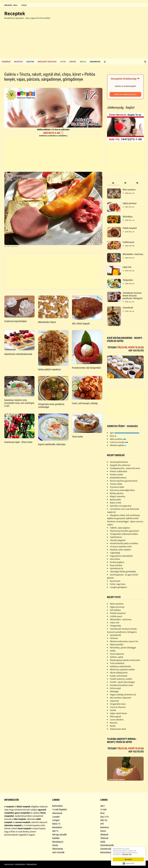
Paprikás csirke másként (120, 550)
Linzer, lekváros (117, 720)
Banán (113, 726)
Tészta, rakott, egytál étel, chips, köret (50, 74)
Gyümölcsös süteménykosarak (18, 354)
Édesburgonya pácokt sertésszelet (125, 660)
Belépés (24, 5)
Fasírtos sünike (116, 474)
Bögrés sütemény (118, 496)
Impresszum (9, 864)
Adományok (95, 62)
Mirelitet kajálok (118, 445)
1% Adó (103, 810)
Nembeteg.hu (58, 842)
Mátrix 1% (56, 824)
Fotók (63, 62)
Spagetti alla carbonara (120, 465)
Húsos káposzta (117, 654)
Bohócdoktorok (107, 852)
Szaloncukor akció (118, 729)
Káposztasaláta (117, 644)
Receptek (15, 13)
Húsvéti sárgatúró (118, 540)
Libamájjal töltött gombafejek (123, 571)
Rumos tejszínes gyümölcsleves (124, 481)
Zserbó (113, 710)
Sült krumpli (115, 688)
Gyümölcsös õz (117, 568)
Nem (113, 436)
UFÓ (102, 824)
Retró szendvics (129, 190)
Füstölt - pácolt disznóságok (122, 682)
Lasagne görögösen (118, 587)
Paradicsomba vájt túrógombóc (86, 368)
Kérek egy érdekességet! (125, 94)
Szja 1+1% (104, 817)
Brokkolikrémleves (118, 478)
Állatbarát (104, 835)
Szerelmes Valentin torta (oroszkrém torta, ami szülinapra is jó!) (19, 403)
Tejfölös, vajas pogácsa (120, 528)
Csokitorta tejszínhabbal (16, 321)
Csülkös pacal (128, 242)
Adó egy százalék (59, 835)
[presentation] (113, 183)
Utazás (55, 845)
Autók (103, 842)
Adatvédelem (20, 864)
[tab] (113, 183)
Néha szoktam (118, 439)
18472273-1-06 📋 (53, 133)
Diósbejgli (114, 691)
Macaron (114, 723)
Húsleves (114, 638)
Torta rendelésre (117, 663)
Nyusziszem (115, 581)
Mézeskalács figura (47, 322)
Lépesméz (114, 701)
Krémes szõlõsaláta (118, 471)
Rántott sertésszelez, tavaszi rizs (124, 641)
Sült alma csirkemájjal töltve (122, 490)
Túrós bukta (77, 437)
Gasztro (30, 62)
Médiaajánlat (31, 864)
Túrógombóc (128, 280)
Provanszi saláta (117, 487)
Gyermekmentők (107, 845)
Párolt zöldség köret (119, 673)
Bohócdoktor (58, 806)
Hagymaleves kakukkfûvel (121, 556)
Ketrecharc (105, 827)
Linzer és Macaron (118, 707)
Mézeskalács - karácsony (133, 254)
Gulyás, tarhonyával (119, 676)
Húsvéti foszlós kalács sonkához (124, 543)
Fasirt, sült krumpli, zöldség (85, 403)
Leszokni (56, 817)
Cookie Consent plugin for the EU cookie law (128, 863)
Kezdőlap (6, 62)
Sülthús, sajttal (117, 657)
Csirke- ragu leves (118, 584)
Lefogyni (56, 820)
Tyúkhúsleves (116, 537)
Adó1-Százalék (58, 852)
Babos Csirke (116, 503)
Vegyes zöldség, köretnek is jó (123, 695)
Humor (103, 831)
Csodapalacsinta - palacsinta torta (125, 468)
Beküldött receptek (47, 62)
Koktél (73, 62)
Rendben (128, 859)
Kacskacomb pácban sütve (122, 685)
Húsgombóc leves (118, 704)
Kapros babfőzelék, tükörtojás (52, 444)
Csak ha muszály (119, 442)
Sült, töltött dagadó (81, 324)
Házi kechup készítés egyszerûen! (125, 531)
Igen (125, 433)
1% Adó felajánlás (60, 810)
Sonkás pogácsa (117, 562)
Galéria (10, 74)
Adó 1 (103, 806)
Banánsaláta (115, 500)
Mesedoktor (57, 827)
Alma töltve (115, 559)
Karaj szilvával (116, 565)
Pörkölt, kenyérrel (130, 228)
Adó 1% (83, 62)
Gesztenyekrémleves (119, 462)
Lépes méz (127, 267)
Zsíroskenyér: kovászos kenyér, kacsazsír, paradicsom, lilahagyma (133, 296)
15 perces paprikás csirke (121, 546)
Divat (102, 813)
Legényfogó (115, 553)
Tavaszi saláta (116, 484)
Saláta (113, 651)
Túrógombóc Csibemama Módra (124, 534)
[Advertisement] (74, 41)
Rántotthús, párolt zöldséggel (123, 648)
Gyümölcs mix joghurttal (121, 506)
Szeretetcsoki (106, 849)
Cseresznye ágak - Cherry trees (18, 442)
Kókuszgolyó (116, 716)
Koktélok (56, 838)
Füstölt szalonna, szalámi (121, 679)
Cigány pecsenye (130, 203)
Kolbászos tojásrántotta (120, 666)
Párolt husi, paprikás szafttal (122, 669)
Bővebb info (127, 854)
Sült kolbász (128, 217)
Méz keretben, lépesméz (121, 698)
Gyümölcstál (128, 308)
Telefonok (104, 838)
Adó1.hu (104, 820)
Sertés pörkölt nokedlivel (49, 369)
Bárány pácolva (117, 493)
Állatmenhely (58, 849)
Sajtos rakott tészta (118, 713)
